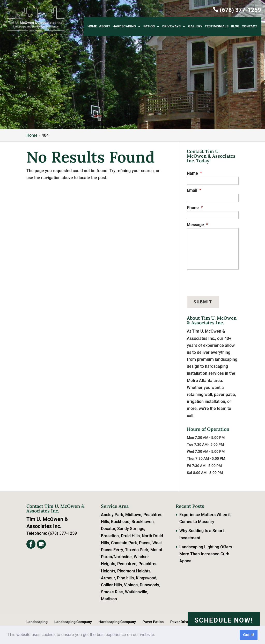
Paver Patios (153, 622)
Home (92, 26)
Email (194, 190)
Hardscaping (124, 26)
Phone (195, 208)
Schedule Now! (224, 620)
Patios (149, 26)
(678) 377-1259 (237, 10)
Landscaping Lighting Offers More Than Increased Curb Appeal (206, 554)
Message (197, 225)
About (105, 26)
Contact (249, 26)
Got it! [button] (248, 635)
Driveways (171, 26)
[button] (157, 635)
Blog (235, 26)
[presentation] (212, 280)
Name (194, 173)
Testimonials (217, 26)
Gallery (195, 26)
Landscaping (37, 622)
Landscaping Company (73, 622)
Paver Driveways (184, 622)
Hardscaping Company (117, 622)
